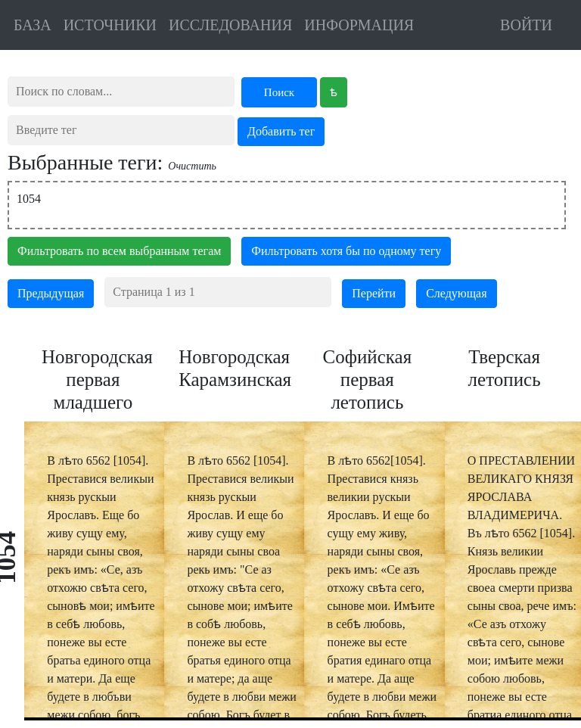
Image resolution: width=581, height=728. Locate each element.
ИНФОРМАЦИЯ (359, 25)
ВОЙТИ (526, 25)
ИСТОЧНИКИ (110, 25)
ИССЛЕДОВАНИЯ (230, 25)
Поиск (279, 92)
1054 (29, 199)
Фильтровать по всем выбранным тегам (119, 251)
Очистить (192, 166)
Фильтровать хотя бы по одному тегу (346, 251)
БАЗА (33, 25)
